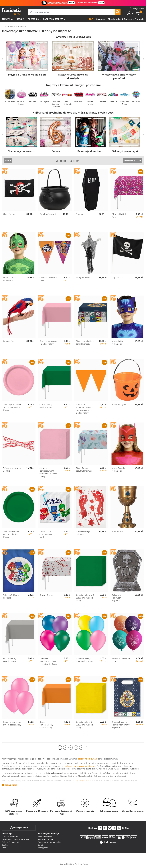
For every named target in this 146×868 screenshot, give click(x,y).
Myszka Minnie (90, 103)
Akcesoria (33, 19)
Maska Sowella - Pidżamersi (119, 469)
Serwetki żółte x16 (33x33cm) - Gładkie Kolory (84, 725)
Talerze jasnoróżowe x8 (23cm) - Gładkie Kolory (12, 407)
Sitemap (5, 848)
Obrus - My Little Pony (119, 216)
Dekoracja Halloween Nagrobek (117, 598)
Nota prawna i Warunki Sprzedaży (15, 839)
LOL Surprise (44, 102)
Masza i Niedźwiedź (67, 103)
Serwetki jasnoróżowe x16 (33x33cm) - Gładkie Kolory (48, 472)
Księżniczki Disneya (21, 103)
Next (144, 59)
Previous (2, 59)
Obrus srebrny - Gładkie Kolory (10, 660)
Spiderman (102, 102)
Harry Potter (10, 102)
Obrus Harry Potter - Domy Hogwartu (85, 342)
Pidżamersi (113, 102)
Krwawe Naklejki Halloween (83, 533)
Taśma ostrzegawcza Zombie (12, 469)
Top (91, 19)
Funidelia (6, 26)
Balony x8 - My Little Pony (121, 660)
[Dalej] (87, 747)
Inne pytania (43, 848)
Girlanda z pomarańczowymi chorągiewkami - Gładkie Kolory (84, 409)
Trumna (79, 214)
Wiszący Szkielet (83, 278)
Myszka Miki (79, 102)
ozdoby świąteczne (80, 780)
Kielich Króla (117, 531)
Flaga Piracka (9, 214)
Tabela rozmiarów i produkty (49, 842)
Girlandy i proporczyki (125, 151)
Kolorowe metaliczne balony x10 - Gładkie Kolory (48, 661)
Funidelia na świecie (10, 837)
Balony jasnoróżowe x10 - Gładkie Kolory (12, 723)
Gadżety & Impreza (53, 19)
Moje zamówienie (45, 837)
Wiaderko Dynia (119, 404)
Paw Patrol (136, 102)
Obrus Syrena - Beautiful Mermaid (84, 469)
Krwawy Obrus (46, 595)
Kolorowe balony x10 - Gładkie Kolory (84, 660)
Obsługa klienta (19, 828)
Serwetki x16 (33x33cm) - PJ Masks (46, 534)
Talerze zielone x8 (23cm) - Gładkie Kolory (11, 534)
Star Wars (33, 102)
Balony (56, 151)
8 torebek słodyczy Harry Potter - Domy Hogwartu (121, 725)
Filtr (7, 161)
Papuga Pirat (9, 341)
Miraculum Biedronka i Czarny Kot (56, 104)
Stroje (20, 19)
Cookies (5, 845)
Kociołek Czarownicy (49, 214)
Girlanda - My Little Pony (48, 279)
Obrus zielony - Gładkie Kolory (46, 406)
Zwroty (41, 845)
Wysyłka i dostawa (45, 839)
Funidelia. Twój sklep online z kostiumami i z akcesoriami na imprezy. (12, 12)
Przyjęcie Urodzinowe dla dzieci (27, 75)
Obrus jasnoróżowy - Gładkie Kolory (48, 342)
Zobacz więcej (11, 785)
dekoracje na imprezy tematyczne (80, 766)
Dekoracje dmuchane (90, 151)
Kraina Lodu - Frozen (125, 103)
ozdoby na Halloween (87, 759)
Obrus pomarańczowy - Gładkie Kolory (47, 725)
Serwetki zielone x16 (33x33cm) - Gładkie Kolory (85, 598)
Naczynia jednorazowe (21, 151)
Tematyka (7, 19)
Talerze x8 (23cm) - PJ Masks (12, 596)
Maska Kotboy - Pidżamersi (119, 342)
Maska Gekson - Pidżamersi (10, 279)
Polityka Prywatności (10, 842)
